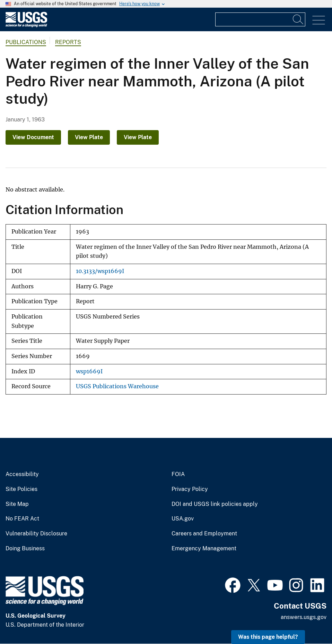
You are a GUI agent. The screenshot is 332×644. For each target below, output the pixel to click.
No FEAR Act (22, 519)
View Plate (89, 137)
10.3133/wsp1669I (100, 271)
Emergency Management (204, 549)
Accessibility (22, 474)
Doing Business (25, 549)
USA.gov (183, 519)
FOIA (178, 474)
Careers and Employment (204, 534)
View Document (33, 137)
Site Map (17, 504)
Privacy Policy (190, 489)
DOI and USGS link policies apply (215, 504)
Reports (68, 42)
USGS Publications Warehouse (117, 386)
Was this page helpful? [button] (268, 637)
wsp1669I (89, 371)
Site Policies (21, 489)
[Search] (298, 19)
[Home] (26, 26)
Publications (26, 42)
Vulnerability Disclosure (36, 534)
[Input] (260, 19)
